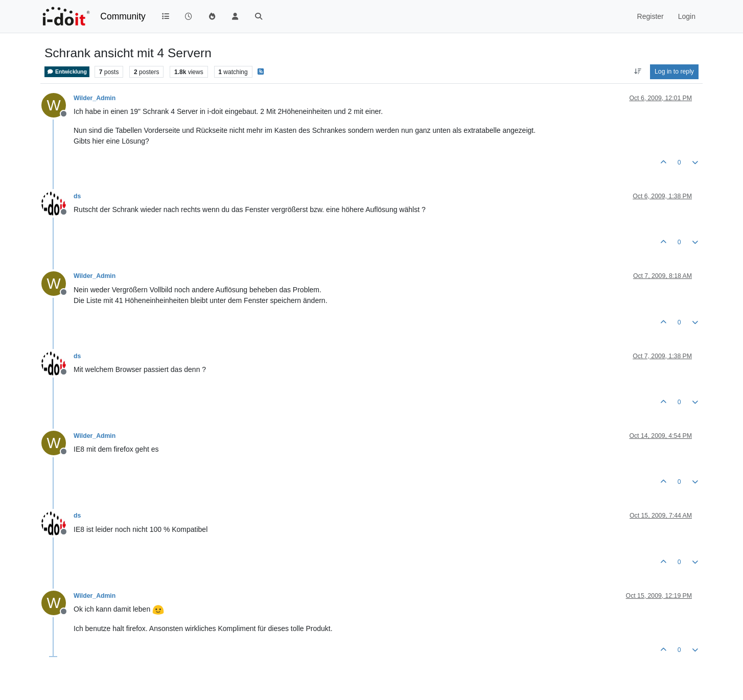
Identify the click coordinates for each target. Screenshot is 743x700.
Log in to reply (674, 72)
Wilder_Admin (95, 98)
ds (77, 196)
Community (123, 16)
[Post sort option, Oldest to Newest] (637, 72)
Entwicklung (67, 72)
